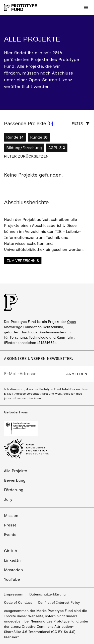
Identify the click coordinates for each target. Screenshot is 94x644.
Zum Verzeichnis (23, 261)
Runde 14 (15, 137)
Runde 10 (39, 137)
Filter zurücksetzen (26, 156)
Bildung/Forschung (24, 148)
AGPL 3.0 (57, 148)
